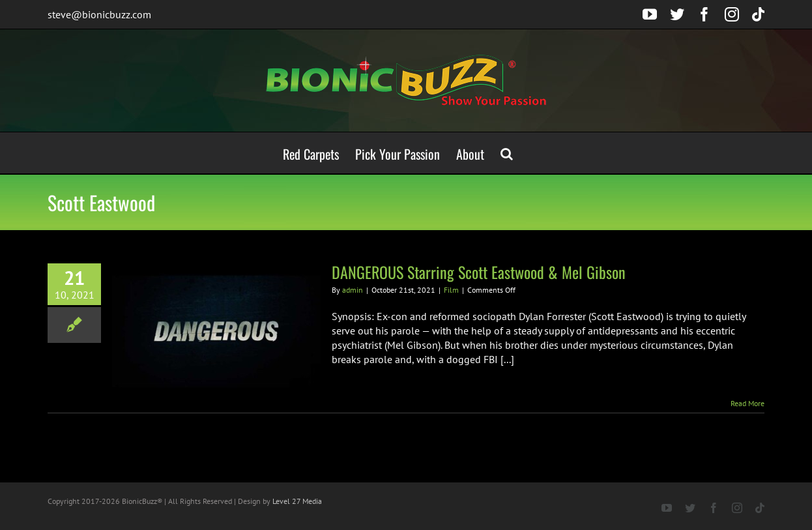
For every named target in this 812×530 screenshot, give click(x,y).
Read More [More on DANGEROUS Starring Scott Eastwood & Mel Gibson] (747, 403)
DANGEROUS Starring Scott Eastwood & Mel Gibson (479, 272)
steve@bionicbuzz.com (99, 14)
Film (451, 290)
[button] (507, 153)
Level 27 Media (297, 501)
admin (353, 290)
